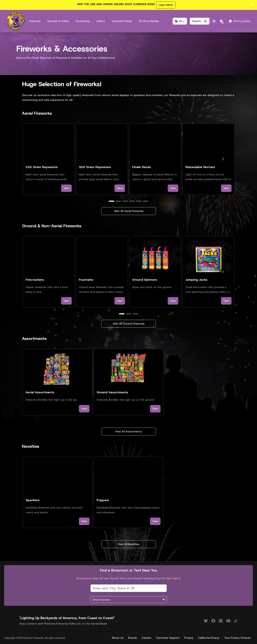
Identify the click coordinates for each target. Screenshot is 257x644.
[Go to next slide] (223, 159)
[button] (180, 21)
